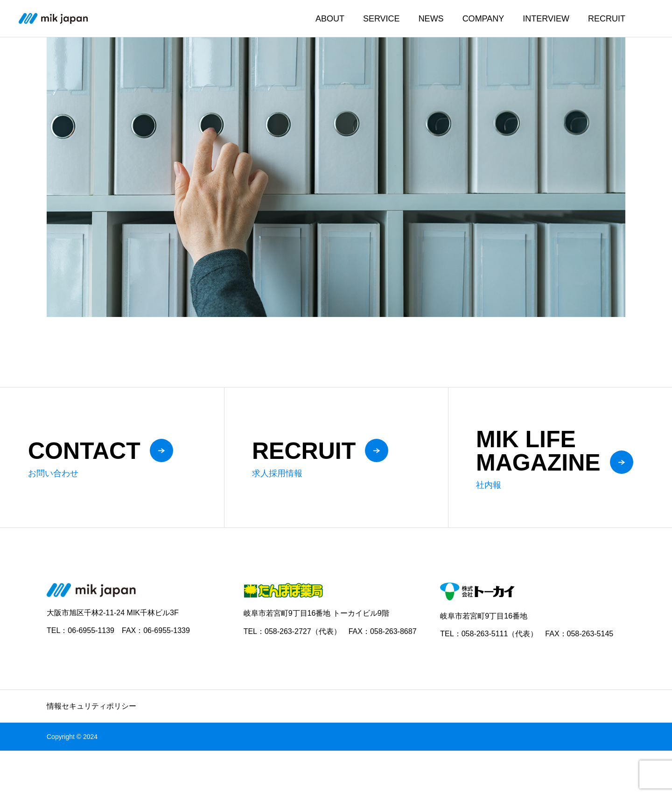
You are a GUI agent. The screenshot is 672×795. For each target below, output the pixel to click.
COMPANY (483, 19)
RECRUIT (607, 19)
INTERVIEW (546, 19)
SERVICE (381, 19)
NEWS (431, 19)
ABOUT (330, 19)
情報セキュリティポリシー (91, 706)
